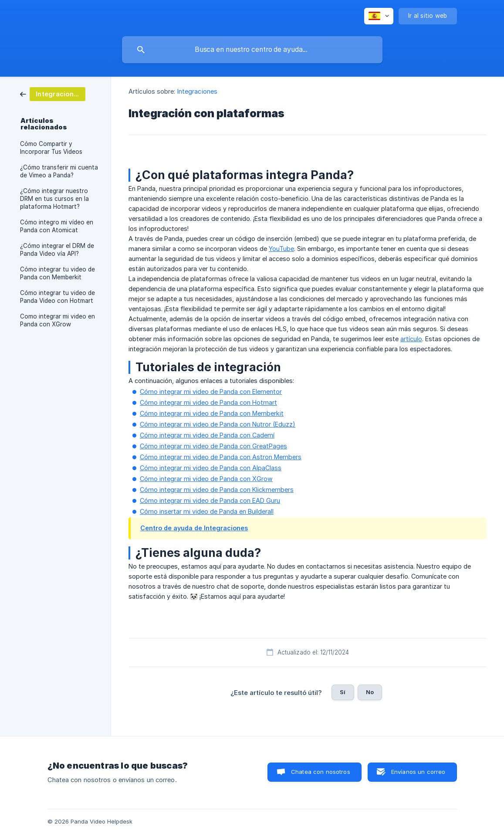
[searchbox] (252, 50)
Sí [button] (343, 692)
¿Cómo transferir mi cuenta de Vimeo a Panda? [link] (59, 171)
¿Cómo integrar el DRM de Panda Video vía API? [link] (57, 250)
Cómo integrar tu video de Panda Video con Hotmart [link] (58, 297)
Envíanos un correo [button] (418, 772)
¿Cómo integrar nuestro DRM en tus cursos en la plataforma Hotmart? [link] (54, 199)
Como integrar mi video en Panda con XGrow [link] (58, 320)
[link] (53, 93)
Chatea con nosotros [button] (321, 772)
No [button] (370, 692)
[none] (379, 16)
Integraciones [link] (197, 91)
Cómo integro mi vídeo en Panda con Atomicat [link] (57, 226)
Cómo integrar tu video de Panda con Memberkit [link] (58, 273)
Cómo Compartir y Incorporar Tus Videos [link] (51, 148)
